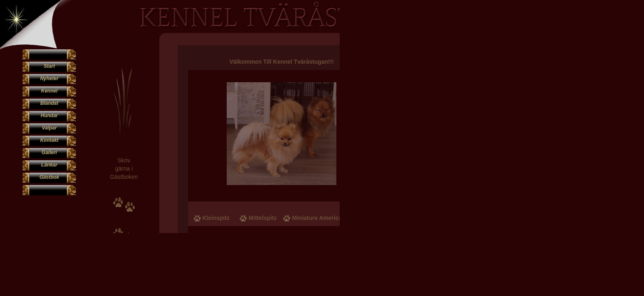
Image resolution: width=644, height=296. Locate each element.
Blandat (49, 103)
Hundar (49, 116)
